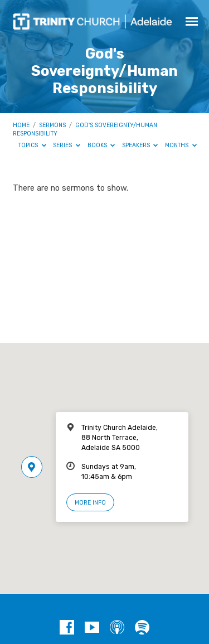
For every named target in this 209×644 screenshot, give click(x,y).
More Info (90, 503)
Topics (32, 145)
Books (101, 145)
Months (181, 145)
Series (67, 145)
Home (21, 125)
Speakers (140, 145)
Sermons (52, 125)
